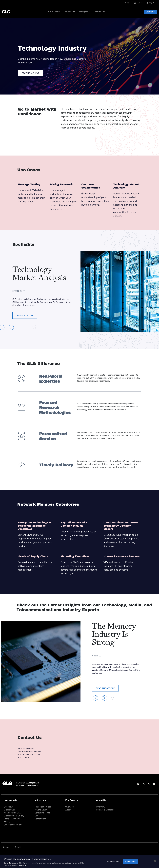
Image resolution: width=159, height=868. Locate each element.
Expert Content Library (14, 816)
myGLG (7, 822)
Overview (8, 807)
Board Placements (12, 819)
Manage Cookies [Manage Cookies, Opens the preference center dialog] (113, 861)
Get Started (151, 12)
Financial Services (43, 807)
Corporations (40, 819)
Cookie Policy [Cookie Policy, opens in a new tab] (22, 865)
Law (36, 816)
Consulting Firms (42, 813)
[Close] (155, 861)
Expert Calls (9, 810)
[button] (11, 327)
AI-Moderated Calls (13, 813)
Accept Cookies (130, 861)
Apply (68, 810)
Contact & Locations (105, 810)
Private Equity (41, 810)
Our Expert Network (13, 825)
